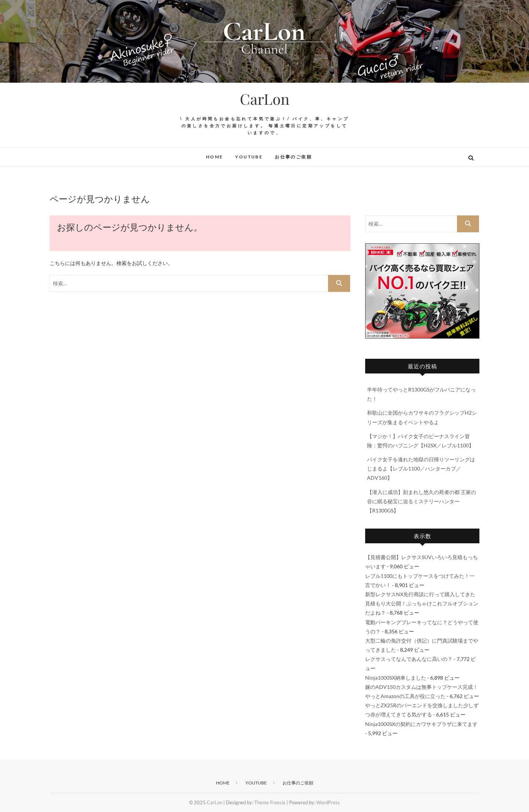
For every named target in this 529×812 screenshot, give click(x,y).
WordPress (328, 802)
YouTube (249, 157)
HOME (215, 157)
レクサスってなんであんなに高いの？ (409, 659)
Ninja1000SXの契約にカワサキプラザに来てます (421, 724)
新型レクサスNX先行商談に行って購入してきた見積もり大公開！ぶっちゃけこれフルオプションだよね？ (422, 603)
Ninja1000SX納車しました (396, 678)
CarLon (265, 99)
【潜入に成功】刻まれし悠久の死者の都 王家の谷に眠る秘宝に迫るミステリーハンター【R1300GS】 (422, 501)
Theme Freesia (270, 802)
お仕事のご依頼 (293, 157)
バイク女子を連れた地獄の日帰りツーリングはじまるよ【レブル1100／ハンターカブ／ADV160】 (421, 468)
